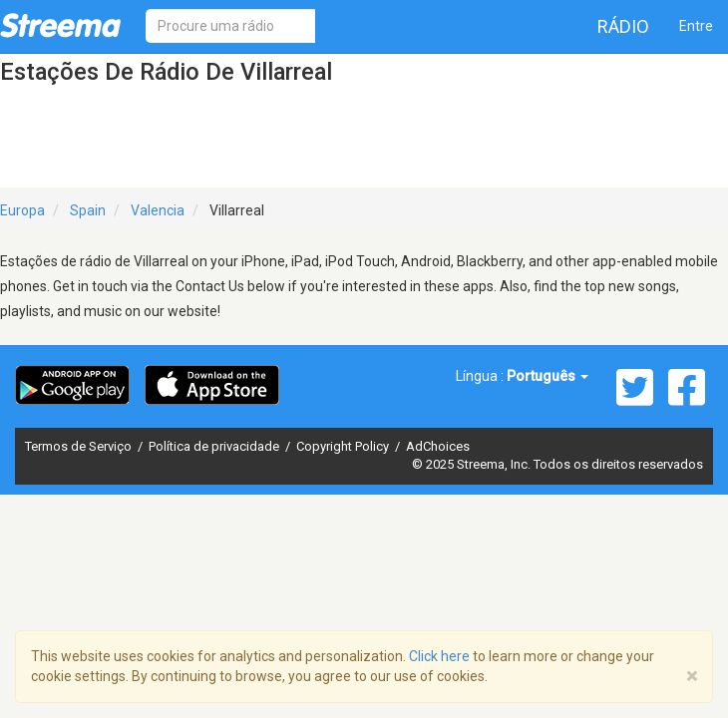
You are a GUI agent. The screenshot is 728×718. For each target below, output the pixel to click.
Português (547, 376)
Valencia (158, 210)
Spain (88, 210)
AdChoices (438, 446)
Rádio (623, 26)
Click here (439, 656)
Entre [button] (696, 26)
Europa (22, 210)
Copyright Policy (344, 446)
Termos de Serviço (80, 446)
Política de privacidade (215, 446)
